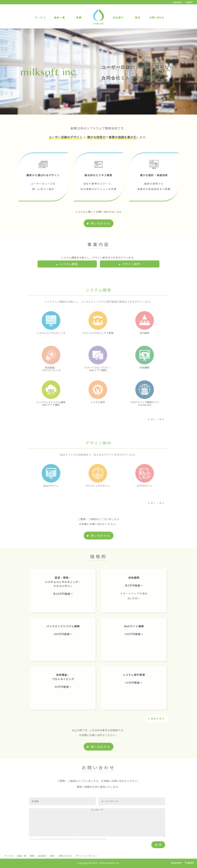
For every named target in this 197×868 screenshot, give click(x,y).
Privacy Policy (78, 839)
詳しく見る (158, 419)
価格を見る (158, 718)
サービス (40, 17)
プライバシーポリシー (86, 856)
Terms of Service (95, 839)
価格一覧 (60, 17)
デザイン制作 (131, 264)
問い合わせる (101, 223)
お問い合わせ (157, 17)
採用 (138, 17)
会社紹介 (118, 17)
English (189, 2)
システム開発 (69, 264)
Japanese (177, 2)
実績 (79, 17)
